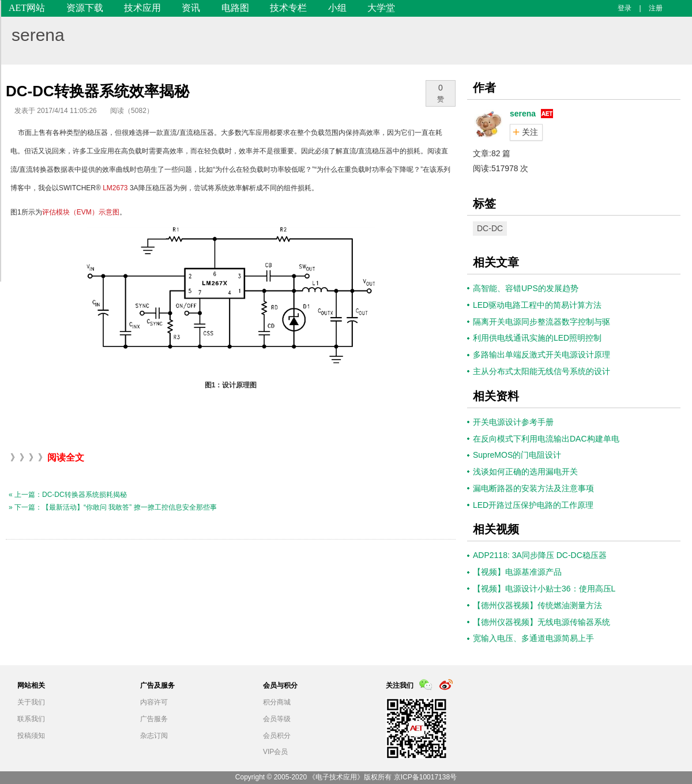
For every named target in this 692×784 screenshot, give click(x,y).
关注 (530, 132)
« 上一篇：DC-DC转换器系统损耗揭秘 (68, 495)
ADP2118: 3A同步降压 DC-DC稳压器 (540, 555)
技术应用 (142, 8)
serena (38, 35)
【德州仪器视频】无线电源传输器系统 (541, 622)
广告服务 (154, 719)
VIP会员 (275, 752)
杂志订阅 (154, 736)
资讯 (191, 8)
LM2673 (115, 188)
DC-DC (490, 228)
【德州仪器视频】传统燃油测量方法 (537, 605)
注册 (656, 8)
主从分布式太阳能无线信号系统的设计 (541, 371)
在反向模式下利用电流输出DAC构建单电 (546, 439)
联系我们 (31, 719)
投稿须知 (31, 736)
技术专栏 (288, 8)
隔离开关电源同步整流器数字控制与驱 (541, 322)
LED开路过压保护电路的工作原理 (533, 505)
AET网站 (27, 8)
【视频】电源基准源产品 (517, 572)
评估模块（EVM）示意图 (81, 212)
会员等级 (277, 719)
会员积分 (277, 736)
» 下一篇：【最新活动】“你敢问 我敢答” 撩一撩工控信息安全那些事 (113, 507)
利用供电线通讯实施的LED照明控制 (537, 338)
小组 (337, 8)
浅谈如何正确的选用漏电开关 (525, 472)
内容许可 (154, 702)
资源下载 (85, 8)
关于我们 (31, 702)
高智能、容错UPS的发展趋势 (526, 288)
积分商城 (277, 702)
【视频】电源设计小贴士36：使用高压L (544, 589)
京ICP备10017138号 (425, 777)
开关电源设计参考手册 (513, 422)
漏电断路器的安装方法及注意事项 (533, 488)
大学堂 (381, 8)
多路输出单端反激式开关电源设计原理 (541, 355)
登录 (625, 8)
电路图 (235, 8)
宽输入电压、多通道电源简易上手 (533, 638)
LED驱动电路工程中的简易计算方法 (537, 305)
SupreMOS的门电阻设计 (517, 455)
